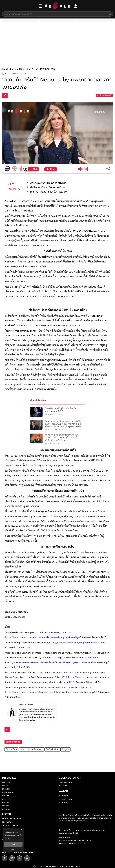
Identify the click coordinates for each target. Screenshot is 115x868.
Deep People (64, 796)
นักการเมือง (11, 749)
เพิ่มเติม (7, 839)
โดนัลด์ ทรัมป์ (52, 749)
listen (7, 814)
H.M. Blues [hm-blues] (63, 786)
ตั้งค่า (13, 849)
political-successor (37, 69)
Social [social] (5, 786)
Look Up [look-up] (6, 809)
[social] (4, 857)
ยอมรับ (13, 844)
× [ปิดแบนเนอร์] (22, 830)
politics (9, 69)
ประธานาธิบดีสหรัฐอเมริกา (32, 749)
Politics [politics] (6, 782)
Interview (9, 778)
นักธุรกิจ (65, 749)
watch (63, 791)
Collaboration (70, 778)
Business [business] (6, 789)
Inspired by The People (12, 819)
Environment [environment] (8, 792)
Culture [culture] (6, 796)
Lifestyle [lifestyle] (6, 799)
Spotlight (63, 802)
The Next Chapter (10, 825)
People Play (8, 822)
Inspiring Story (65, 799)
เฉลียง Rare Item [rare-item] (65, 782)
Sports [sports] (5, 806)
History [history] (6, 802)
